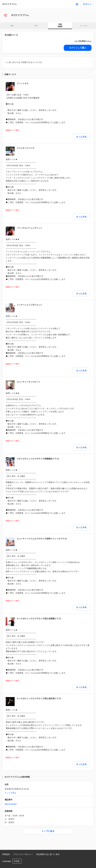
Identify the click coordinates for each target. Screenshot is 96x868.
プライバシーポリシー (23, 854)
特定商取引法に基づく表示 (48, 854)
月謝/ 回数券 (60, 25)
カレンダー (84, 26)
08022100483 (11, 804)
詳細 (12, 26)
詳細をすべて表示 (12, 130)
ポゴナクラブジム (9, 4)
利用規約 (6, 854)
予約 (36, 26)
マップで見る (10, 793)
